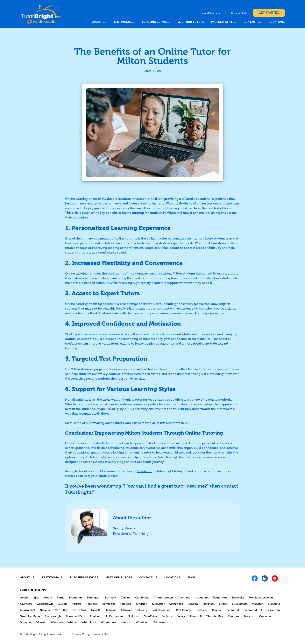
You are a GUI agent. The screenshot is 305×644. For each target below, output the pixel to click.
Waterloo (57, 623)
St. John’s (134, 616)
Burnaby (110, 598)
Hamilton (92, 604)
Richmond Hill (253, 610)
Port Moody (184, 610)
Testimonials (124, 22)
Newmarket (28, 610)
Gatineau (26, 604)
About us (99, 22)
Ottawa (126, 610)
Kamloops (109, 604)
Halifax (76, 604)
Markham (209, 604)
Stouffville (151, 616)
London (193, 604)
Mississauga (240, 604)
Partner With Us (224, 22)
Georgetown (45, 604)
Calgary (126, 598)
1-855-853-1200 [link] (238, 13)
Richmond (232, 610)
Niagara (45, 610)
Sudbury (167, 616)
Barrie (61, 598)
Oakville (96, 610)
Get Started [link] (269, 13)
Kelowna (126, 604)
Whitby (72, 623)
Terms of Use (100, 634)
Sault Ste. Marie (30, 616)
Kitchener (158, 604)
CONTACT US (253, 22)
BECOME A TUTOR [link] (212, 13)
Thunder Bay (215, 616)
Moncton (258, 604)
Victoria (41, 623)
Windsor (126, 623)
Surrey (181, 616)
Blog (191, 577)
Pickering (141, 610)
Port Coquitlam (162, 610)
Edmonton (220, 598)
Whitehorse (108, 623)
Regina (216, 610)
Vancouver (266, 616)
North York (79, 610)
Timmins (233, 616)
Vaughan (26, 623)
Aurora (48, 598)
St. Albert (95, 616)
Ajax (36, 598)
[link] (41, 14)
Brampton (75, 598)
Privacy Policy (81, 634)
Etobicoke (238, 598)
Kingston (142, 604)
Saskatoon (273, 610)
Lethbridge (176, 604)
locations (277, 22)
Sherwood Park (75, 616)
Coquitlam (202, 598)
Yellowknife (161, 623)
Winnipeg (142, 623)
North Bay (61, 610)
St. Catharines (114, 616)
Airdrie (24, 598)
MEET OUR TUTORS (191, 22)
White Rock (89, 623)
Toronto (249, 616)
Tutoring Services (156, 22)
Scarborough (53, 616)
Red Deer (202, 610)
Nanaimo (274, 604)
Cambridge (142, 598)
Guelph (62, 604)
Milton (223, 604)
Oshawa (111, 610)
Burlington (93, 598)
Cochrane (184, 598)
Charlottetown (163, 598)
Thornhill (196, 616)
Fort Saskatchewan (261, 598)
